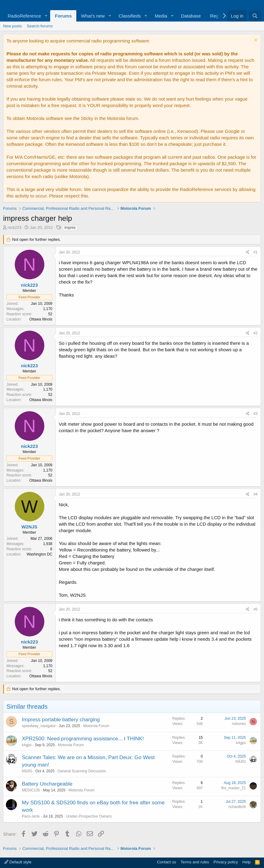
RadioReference (24, 16)
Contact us (166, 862)
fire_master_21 (234, 788)
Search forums (40, 26)
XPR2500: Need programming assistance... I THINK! (83, 739)
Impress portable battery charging (61, 720)
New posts (12, 26)
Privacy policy (226, 862)
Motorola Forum (96, 726)
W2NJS (30, 527)
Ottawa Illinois (41, 319)
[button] (46, 16)
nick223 (15, 227)
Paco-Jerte (31, 816)
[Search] (255, 16)
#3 (256, 414)
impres (70, 228)
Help (247, 862)
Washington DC (39, 554)
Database (191, 16)
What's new (93, 16)
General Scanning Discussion (82, 771)
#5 (256, 609)
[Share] (248, 252)
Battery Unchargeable (47, 784)
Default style (18, 862)
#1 (256, 252)
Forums (63, 16)
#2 (256, 333)
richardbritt (237, 807)
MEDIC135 (31, 790)
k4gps (27, 745)
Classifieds (130, 16)
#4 (256, 494)
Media (161, 16)
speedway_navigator (39, 726)
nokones (239, 724)
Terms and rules (195, 862)
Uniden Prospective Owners (89, 816)
